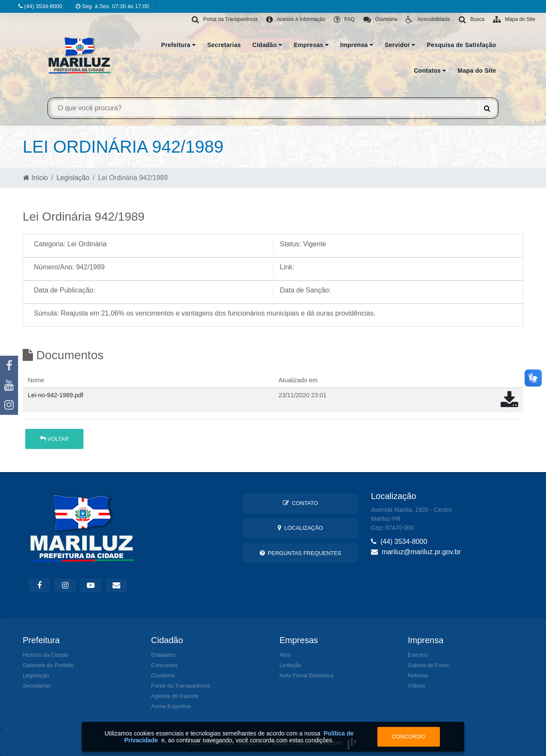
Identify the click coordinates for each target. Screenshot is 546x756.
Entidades (163, 655)
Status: (291, 244)
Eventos (418, 655)
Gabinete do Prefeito (48, 665)
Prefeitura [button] (179, 45)
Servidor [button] (400, 45)
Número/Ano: (54, 267)
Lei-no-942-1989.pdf (56, 395)
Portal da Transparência (181, 686)
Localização (300, 528)
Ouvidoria (163, 675)
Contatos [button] (430, 71)
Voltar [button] (54, 439)
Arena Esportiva (171, 706)
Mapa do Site (477, 71)
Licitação (290, 665)
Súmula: (46, 313)
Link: (287, 267)
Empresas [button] (311, 45)
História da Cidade (46, 655)
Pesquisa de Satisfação (462, 45)
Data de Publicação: (64, 290)
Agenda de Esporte (175, 696)
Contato (300, 503)
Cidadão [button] (267, 45)
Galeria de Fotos (428, 665)
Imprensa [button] (357, 45)
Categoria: (50, 244)
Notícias (418, 675)
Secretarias (224, 45)
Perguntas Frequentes (301, 553)
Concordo (408, 737)
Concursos (164, 665)
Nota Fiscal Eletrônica (306, 675)
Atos (285, 655)
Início (36, 178)
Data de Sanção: (305, 290)
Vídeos (416, 686)
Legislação (73, 178)
